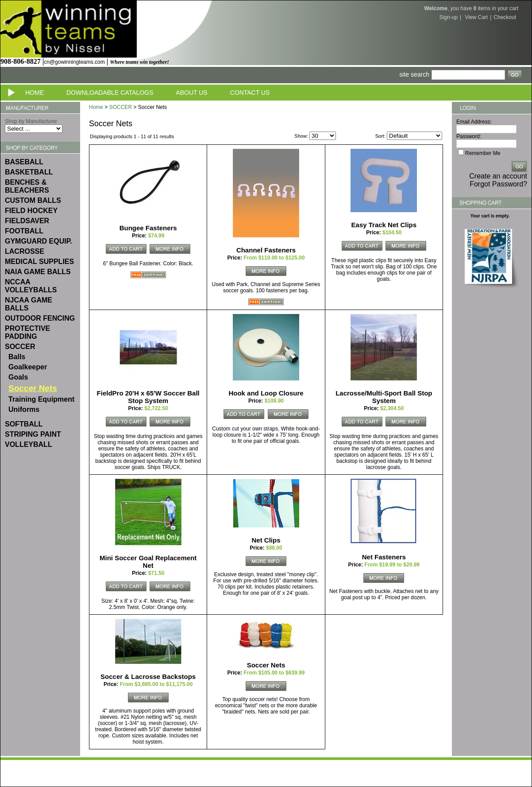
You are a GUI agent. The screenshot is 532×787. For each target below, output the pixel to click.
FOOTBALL (24, 231)
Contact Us (250, 93)
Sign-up (449, 17)
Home (35, 93)
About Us (191, 93)
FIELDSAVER (27, 221)
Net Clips (266, 540)
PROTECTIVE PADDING (27, 332)
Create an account (498, 176)
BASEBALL (24, 162)
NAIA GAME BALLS (38, 272)
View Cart (476, 17)
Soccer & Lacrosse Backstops (148, 677)
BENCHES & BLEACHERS (27, 186)
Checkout (505, 17)
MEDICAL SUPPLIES (39, 262)
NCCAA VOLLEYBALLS (31, 286)
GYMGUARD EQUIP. (39, 241)
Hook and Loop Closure (266, 393)
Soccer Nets (266, 665)
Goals (18, 377)
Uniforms (24, 409)
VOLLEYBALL (29, 444)
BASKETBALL (29, 172)
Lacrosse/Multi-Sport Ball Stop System (384, 397)
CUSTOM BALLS (33, 200)
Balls (17, 357)
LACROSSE (25, 251)
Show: (301, 136)
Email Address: (474, 122)
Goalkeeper (28, 367)
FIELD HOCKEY (31, 211)
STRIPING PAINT (33, 434)
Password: (469, 136)
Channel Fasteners (266, 250)
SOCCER (20, 347)
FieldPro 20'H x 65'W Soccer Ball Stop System (148, 397)
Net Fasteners (384, 557)
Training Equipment (41, 399)
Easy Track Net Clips (384, 225)
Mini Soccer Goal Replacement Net (148, 562)
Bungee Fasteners (148, 228)
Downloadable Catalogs (110, 93)
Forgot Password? (498, 184)
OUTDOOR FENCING (40, 318)
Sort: (380, 136)
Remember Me (483, 153)
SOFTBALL (24, 424)
